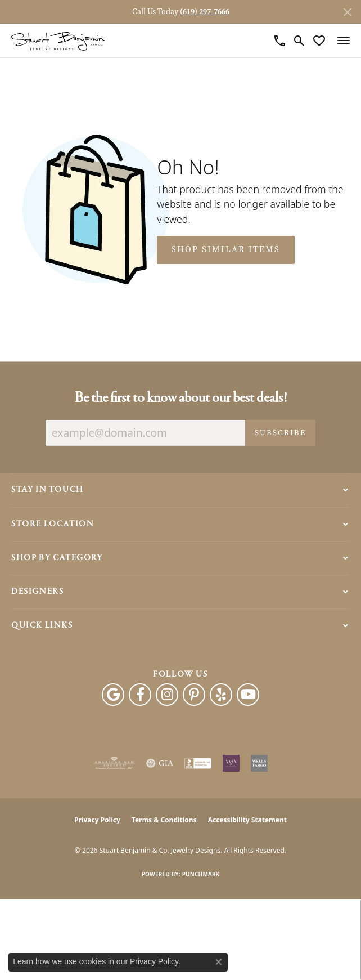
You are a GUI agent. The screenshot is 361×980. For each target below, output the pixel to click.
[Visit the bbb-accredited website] (198, 763)
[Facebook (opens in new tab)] (140, 695)
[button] (299, 41)
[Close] (347, 12)
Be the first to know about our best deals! (181, 398)
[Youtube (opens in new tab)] (248, 695)
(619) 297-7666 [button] (205, 12)
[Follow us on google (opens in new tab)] (113, 695)
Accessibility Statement (247, 820)
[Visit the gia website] (160, 763)
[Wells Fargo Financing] (259, 763)
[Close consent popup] (219, 962)
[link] (280, 41)
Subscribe (280, 433)
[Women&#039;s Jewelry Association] (231, 763)
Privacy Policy (97, 820)
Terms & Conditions (164, 820)
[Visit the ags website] (114, 763)
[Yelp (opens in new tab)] (221, 695)
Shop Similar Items (226, 249)
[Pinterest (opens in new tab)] (194, 695)
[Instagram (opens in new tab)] (167, 695)
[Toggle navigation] (344, 41)
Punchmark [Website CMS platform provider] (201, 874)
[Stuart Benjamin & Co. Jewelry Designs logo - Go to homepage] (58, 41)
